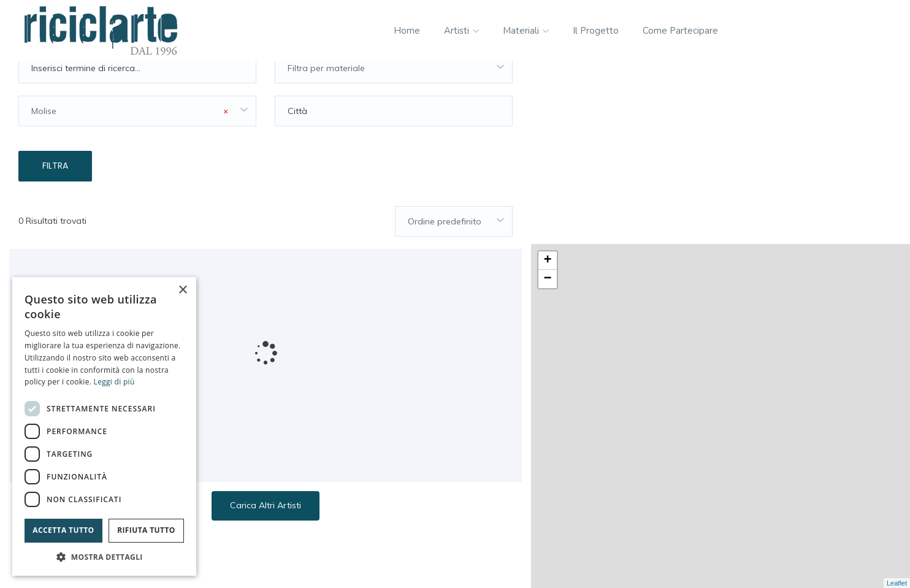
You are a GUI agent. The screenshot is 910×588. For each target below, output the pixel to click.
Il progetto (596, 31)
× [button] (182, 290)
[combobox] (394, 96)
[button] (104, 557)
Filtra (55, 193)
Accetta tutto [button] (63, 530)
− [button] (548, 97)
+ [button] (548, 78)
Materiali (526, 31)
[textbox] (394, 96)
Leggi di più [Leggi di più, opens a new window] (114, 382)
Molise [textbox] (130, 139)
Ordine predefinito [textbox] (445, 249)
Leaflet (897, 583)
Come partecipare (680, 31)
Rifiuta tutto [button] (146, 530)
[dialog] (104, 426)
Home (407, 31)
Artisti (461, 31)
